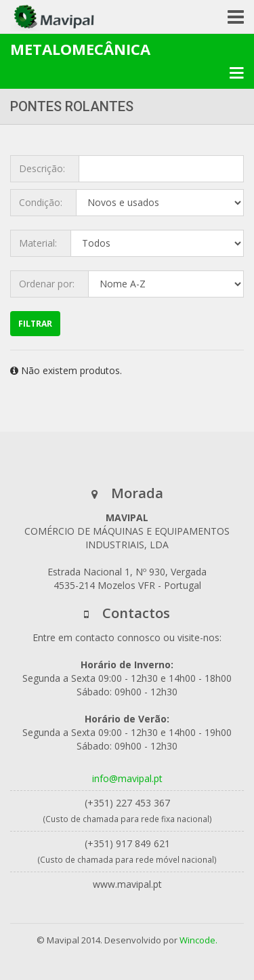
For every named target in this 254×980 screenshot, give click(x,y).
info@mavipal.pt (127, 778)
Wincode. (198, 940)
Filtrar (35, 324)
